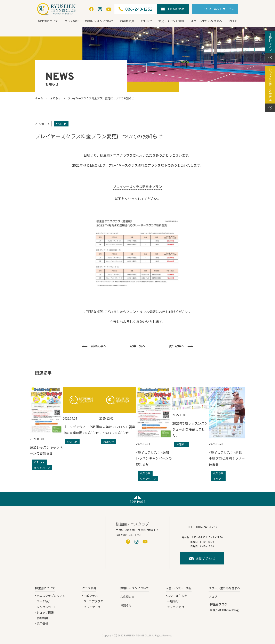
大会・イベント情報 (171, 21)
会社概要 (42, 618)
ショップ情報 (45, 612)
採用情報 (42, 624)
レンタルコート (47, 607)
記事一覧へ (137, 346)
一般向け (173, 601)
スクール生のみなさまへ (206, 21)
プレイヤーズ (92, 607)
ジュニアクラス (93, 601)
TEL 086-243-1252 (202, 527)
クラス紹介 (72, 21)
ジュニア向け (176, 607)
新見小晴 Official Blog (224, 610)
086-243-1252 (136, 9)
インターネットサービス (218, 9)
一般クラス (91, 596)
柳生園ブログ (219, 604)
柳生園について (48, 21)
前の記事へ (99, 346)
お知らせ (146, 21)
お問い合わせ (173, 9)
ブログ (233, 21)
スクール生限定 (177, 596)
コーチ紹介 (44, 601)
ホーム (39, 98)
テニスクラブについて (51, 596)
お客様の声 (127, 21)
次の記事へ (176, 346)
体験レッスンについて (99, 21)
